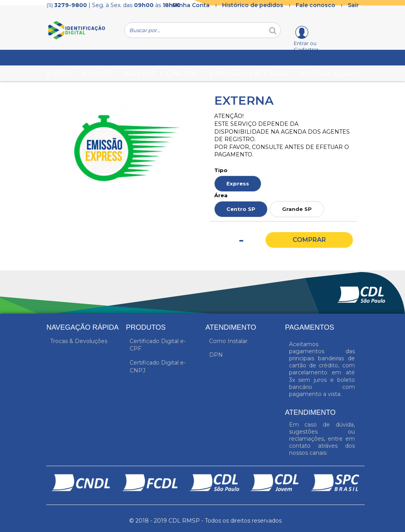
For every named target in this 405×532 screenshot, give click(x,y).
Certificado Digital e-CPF (158, 345)
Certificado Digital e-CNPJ (158, 367)
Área (221, 195)
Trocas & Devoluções (79, 341)
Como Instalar (228, 341)
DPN (216, 355)
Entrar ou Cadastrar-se (307, 49)
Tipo (221, 170)
